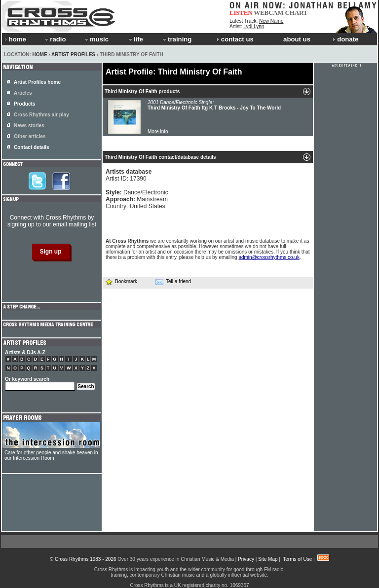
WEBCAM (268, 13)
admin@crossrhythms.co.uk (269, 257)
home (15, 39)
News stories (29, 126)
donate (345, 39)
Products (24, 104)
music (96, 39)
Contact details (32, 147)
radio (55, 39)
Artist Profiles (73, 55)
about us (294, 39)
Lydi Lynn (254, 26)
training (177, 39)
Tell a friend (173, 282)
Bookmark (121, 281)
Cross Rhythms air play (41, 115)
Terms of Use (297, 559)
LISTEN (241, 13)
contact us (235, 39)
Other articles (30, 136)
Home (40, 55)
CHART (297, 13)
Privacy (246, 559)
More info (158, 131)
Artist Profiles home (37, 82)
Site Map (268, 559)
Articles (23, 93)
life (135, 39)
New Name (271, 21)
